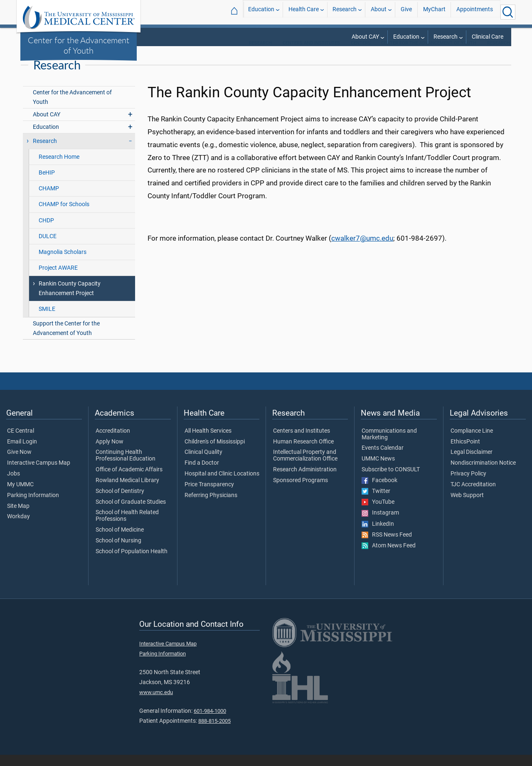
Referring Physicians (211, 507)
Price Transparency (209, 496)
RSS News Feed (387, 546)
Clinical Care (488, 37)
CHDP (46, 232)
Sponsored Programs (300, 492)
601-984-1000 (210, 722)
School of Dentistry (120, 502)
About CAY (365, 37)
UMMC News (378, 470)
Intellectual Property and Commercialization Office (305, 467)
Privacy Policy (468, 485)
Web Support (467, 507)
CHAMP (49, 200)
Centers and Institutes (311, 54)
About (379, 12)
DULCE (48, 248)
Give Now (19, 464)
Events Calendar (383, 460)
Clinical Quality (203, 464)
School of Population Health (132, 563)
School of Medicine (120, 541)
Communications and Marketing (389, 446)
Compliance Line (472, 442)
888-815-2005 (214, 733)
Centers (361, 54)
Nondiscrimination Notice (483, 474)
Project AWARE (58, 279)
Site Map (18, 517)
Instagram (380, 525)
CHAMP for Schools (64, 216)
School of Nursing (118, 552)
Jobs (14, 485)
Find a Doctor (202, 474)
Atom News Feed (389, 557)
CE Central (21, 442)
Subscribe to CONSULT (391, 481)
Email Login (22, 453)
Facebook (379, 492)
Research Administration (305, 481)
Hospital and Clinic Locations (222, 485)
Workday (18, 528)
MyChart (434, 12)
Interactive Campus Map (39, 474)
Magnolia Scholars (63, 263)
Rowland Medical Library (127, 492)
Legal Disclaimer (472, 464)
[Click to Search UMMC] (508, 12)
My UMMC (20, 496)
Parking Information (33, 507)
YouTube (378, 513)
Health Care (304, 12)
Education (261, 12)
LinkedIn (378, 535)
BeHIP (47, 184)
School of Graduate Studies (131, 513)
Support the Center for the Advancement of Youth (66, 340)
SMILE (47, 320)
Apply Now (110, 453)
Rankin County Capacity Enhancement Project (70, 300)
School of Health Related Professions (127, 527)
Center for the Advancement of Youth (79, 45)
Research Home (59, 168)
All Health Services (208, 442)
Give (406, 12)
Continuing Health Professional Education (126, 467)
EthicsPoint (465, 453)
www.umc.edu (156, 704)
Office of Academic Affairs (129, 481)
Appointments (475, 12)
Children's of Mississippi (215, 453)
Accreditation (113, 442)
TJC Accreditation (473, 496)
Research (345, 12)
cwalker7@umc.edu (362, 249)
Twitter (376, 502)
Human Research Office (303, 453)
